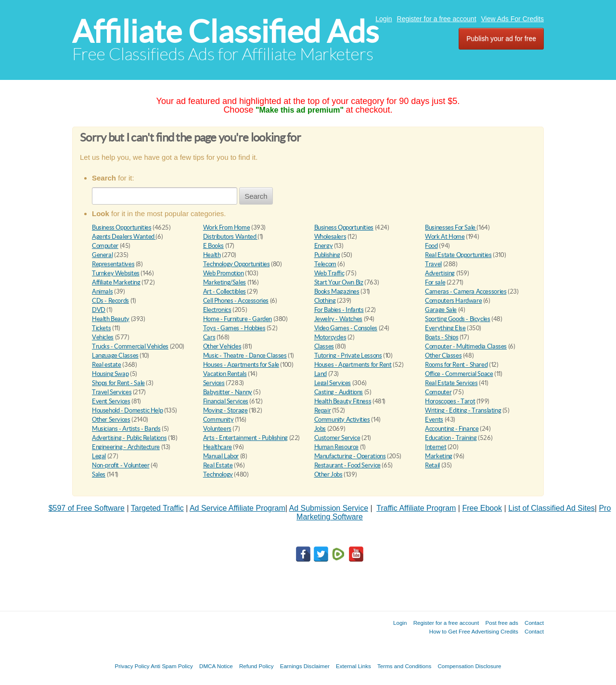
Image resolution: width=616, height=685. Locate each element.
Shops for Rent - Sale (118, 383)
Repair (323, 410)
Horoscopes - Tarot (450, 401)
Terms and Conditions (404, 666)
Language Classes (115, 355)
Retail (432, 465)
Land (321, 374)
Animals (102, 291)
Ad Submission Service (329, 508)
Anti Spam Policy (172, 666)
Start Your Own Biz (339, 282)
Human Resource (337, 447)
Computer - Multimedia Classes (466, 346)
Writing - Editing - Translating (463, 410)
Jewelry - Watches (338, 319)
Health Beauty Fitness (343, 401)
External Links (353, 666)
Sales (99, 474)
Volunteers (217, 429)
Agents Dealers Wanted (124, 237)
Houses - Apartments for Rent (353, 365)
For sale (435, 282)
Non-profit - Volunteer (121, 465)
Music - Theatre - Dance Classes (245, 355)
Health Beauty (111, 319)
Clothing (325, 301)
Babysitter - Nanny (228, 392)
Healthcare (218, 447)
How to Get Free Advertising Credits (474, 631)
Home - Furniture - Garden (237, 319)
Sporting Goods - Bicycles (457, 319)
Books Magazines (337, 291)
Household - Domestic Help (127, 410)
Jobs (320, 429)
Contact (534, 623)
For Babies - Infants (339, 310)
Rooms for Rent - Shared (456, 365)
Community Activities (342, 420)
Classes (324, 346)
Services (214, 383)
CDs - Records (110, 301)
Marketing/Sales (225, 282)
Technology (218, 474)
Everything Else (445, 328)
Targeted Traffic (157, 508)
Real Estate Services (451, 383)
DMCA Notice (216, 666)
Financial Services (226, 401)
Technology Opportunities (237, 264)
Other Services (111, 420)
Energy (324, 246)
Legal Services (333, 383)
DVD (99, 310)
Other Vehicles (222, 346)
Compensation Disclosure (469, 666)
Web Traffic (329, 273)
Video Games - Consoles (346, 328)
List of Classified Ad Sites (552, 508)
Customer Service (337, 438)
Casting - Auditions (339, 392)
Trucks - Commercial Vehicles (130, 346)
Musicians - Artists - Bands (126, 429)
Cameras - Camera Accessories (466, 291)
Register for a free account (437, 19)
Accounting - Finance (452, 429)
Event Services (111, 401)
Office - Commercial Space (459, 374)
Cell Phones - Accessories (236, 301)
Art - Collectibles (225, 291)
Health (212, 255)
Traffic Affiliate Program (416, 508)
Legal (99, 456)
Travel (433, 264)
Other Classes (443, 355)
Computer (105, 246)
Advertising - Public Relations (129, 438)
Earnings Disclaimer (305, 666)
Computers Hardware (453, 301)
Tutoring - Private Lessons (348, 355)
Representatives (113, 264)
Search (256, 196)
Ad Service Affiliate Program (237, 508)
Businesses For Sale (451, 227)
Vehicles (103, 337)
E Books (213, 246)
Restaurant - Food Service (347, 465)
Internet (436, 447)
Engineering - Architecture (126, 447)
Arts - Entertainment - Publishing (245, 438)
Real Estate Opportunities (458, 255)
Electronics (217, 310)
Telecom (325, 264)
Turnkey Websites (116, 273)
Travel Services (112, 392)
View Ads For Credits (513, 19)
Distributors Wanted (230, 237)
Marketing (439, 456)
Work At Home (445, 237)
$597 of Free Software (87, 508)
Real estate (107, 365)
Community (218, 420)
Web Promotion (224, 273)
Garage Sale (441, 310)
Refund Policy (257, 666)
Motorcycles (330, 337)
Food (431, 246)
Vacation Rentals (225, 374)
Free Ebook (482, 508)
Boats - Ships (442, 337)
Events (434, 420)
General (102, 255)
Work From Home (227, 227)
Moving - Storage (225, 410)
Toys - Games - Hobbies (234, 328)
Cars (209, 337)
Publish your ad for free (501, 39)
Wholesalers (330, 237)
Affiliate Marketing (116, 282)
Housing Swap (110, 374)
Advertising (440, 273)
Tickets (101, 328)
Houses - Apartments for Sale (241, 365)
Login (384, 19)
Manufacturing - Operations (350, 456)
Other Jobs (328, 474)
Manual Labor (221, 456)
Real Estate (218, 465)
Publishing (327, 255)
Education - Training (451, 438)
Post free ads (501, 623)
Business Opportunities (122, 227)
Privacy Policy (132, 666)
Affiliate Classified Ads (225, 32)
